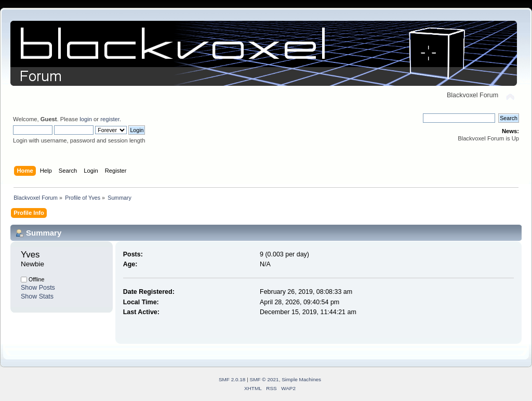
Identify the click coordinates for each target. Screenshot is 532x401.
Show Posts (38, 288)
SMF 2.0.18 (232, 379)
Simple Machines (301, 379)
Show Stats (37, 296)
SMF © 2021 (264, 379)
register (110, 119)
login (86, 119)
